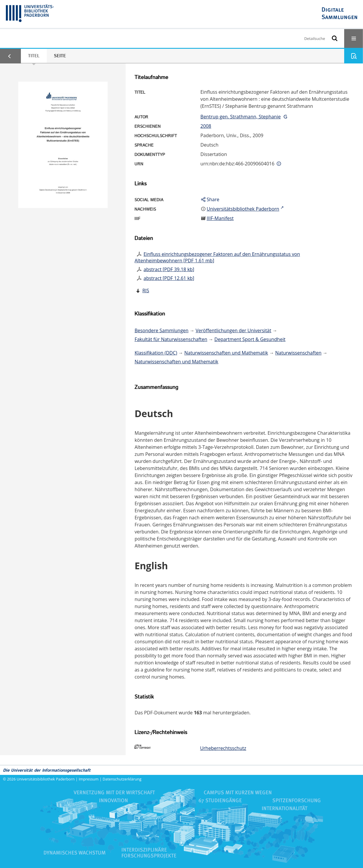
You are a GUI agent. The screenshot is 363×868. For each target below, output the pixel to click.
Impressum (89, 779)
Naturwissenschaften (298, 353)
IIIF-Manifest (220, 218)
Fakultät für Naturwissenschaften (171, 339)
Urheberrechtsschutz (223, 748)
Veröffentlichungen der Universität (233, 330)
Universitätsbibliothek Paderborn (46, 779)
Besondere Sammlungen (161, 330)
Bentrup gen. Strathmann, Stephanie (240, 117)
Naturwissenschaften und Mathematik (226, 353)
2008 (206, 126)
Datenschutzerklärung (122, 779)
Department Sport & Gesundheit (250, 339)
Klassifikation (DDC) (156, 353)
